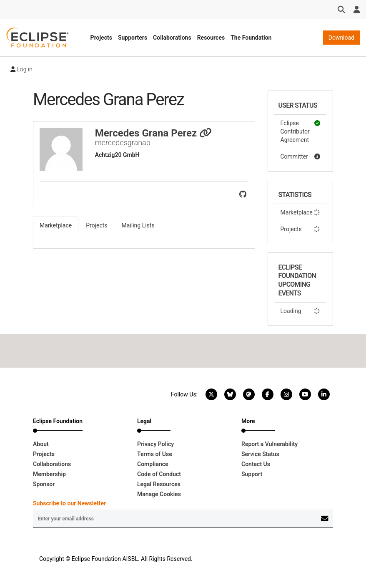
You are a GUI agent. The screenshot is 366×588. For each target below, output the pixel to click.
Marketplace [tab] (56, 225)
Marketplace (301, 212)
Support (252, 474)
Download (341, 38)
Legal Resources (159, 484)
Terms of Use (155, 454)
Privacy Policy (155, 444)
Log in (21, 69)
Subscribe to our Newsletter (69, 503)
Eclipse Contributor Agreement (301, 131)
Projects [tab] (97, 225)
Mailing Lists (138, 225)
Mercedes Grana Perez (154, 133)
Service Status (260, 454)
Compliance (153, 464)
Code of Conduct (159, 474)
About (41, 444)
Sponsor (44, 484)
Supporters (133, 38)
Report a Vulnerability (269, 444)
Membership (49, 474)
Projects (101, 38)
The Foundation (251, 38)
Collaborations (172, 38)
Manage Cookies (159, 494)
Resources (211, 38)
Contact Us (256, 464)
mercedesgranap (123, 143)
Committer (301, 156)
